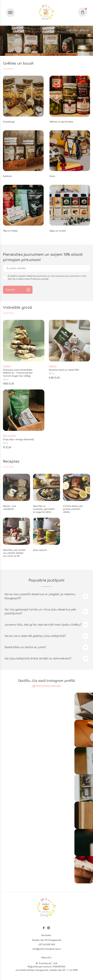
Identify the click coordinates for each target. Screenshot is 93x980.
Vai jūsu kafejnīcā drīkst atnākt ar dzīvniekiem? (38, 659)
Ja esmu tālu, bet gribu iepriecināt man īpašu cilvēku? (43, 625)
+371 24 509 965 (47, 945)
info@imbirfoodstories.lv (46, 949)
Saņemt (10, 290)
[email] (46, 268)
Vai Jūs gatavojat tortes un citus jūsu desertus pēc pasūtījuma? (40, 611)
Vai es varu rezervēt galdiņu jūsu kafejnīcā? (35, 636)
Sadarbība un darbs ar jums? (25, 647)
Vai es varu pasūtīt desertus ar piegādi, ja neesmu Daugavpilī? (40, 596)
